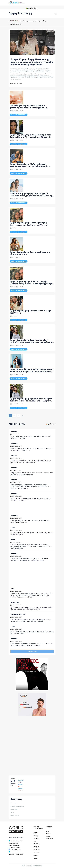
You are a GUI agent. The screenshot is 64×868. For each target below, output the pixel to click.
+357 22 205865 (16, 848)
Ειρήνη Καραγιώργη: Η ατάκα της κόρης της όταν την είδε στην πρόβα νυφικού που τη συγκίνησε (32, 62)
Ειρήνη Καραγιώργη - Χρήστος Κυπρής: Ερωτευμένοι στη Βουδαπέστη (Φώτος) (29, 224)
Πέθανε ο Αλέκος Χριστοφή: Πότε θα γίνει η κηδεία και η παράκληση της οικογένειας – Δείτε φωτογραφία (30, 559)
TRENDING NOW (14, 21)
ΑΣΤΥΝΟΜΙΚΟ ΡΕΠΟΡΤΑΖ (18, 614)
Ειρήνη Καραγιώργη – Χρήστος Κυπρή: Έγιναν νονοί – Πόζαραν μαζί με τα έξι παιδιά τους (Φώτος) (32, 371)
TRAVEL (13, 540)
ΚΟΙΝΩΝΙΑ (14, 468)
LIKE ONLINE (14, 515)
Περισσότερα (32, 651)
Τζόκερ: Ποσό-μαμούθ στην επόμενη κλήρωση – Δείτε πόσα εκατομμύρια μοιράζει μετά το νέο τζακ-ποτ (31, 644)
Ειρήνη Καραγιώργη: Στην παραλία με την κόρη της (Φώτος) (30, 253)
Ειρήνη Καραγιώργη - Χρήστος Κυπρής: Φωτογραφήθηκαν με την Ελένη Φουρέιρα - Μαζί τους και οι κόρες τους (31, 166)
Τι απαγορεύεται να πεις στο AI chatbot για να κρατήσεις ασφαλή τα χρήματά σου (30, 521)
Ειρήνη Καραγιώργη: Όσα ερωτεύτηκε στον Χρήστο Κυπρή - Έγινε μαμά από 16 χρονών (30, 136)
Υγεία (12, 812)
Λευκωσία (21, 780)
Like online (14, 803)
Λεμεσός (20, 784)
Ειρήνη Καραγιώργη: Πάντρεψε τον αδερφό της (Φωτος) (30, 312)
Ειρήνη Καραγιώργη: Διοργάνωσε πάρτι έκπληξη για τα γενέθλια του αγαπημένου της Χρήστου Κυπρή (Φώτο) (32, 342)
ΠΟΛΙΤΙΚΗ (36, 836)
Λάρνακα (20, 788)
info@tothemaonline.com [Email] (16, 854)
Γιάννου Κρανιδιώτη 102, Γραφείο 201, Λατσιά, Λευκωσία (15, 843)
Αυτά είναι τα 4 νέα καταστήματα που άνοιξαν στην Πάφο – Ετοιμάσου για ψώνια (31, 499)
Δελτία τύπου (15, 815)
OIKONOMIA (37, 839)
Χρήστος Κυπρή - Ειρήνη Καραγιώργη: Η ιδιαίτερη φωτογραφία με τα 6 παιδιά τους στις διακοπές (31, 196)
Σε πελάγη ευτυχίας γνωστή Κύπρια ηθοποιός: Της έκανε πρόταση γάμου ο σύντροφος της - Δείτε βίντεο (28, 108)
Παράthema (14, 809)
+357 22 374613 (16, 850)
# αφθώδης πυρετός (27, 21)
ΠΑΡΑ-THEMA (15, 602)
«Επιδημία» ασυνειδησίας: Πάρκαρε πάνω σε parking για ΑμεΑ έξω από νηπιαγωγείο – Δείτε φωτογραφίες (32, 608)
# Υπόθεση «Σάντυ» (15, 24)
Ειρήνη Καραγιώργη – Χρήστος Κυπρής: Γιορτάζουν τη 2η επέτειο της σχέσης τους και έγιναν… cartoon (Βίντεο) (32, 284)
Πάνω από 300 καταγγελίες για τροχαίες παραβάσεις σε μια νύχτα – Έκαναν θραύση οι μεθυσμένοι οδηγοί (31, 620)
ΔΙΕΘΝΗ (13, 528)
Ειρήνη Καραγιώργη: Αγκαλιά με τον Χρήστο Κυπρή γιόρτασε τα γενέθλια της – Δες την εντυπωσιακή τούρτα (31, 401)
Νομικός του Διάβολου (17, 806)
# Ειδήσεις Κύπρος (42, 21)
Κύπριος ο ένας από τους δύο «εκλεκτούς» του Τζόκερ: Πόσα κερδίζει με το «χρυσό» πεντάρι (32, 474)
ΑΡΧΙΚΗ (36, 833)
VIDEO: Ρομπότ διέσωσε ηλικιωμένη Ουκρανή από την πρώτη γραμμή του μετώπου (32, 632)
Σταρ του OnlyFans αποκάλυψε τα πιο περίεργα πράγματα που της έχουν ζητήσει (32, 533)
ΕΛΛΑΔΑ (13, 589)
